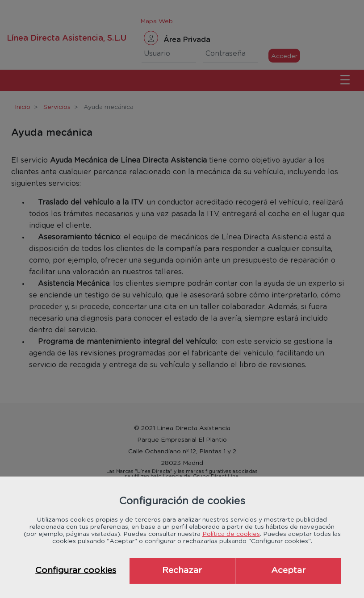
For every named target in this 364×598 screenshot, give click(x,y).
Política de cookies (231, 534)
